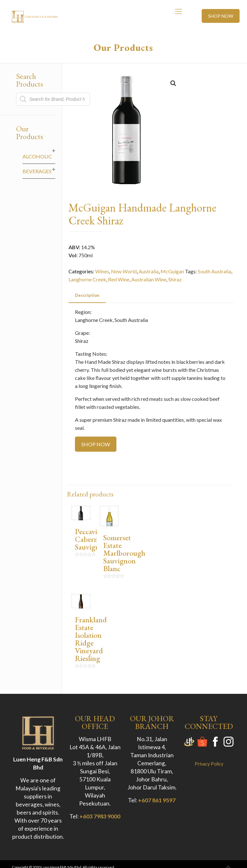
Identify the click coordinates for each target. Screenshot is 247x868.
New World (124, 271)
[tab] (87, 295)
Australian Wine (149, 279)
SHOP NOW (221, 16)
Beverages (37, 171)
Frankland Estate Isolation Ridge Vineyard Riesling (91, 639)
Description (87, 295)
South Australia (215, 271)
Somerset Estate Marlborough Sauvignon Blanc (124, 553)
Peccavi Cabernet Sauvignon (91, 539)
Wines (102, 271)
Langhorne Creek (87, 279)
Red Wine (119, 279)
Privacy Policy (209, 764)
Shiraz (175, 279)
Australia (149, 271)
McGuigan (172, 271)
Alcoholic (37, 156)
